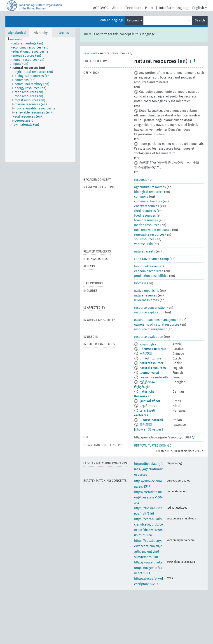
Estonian (133, 20)
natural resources (153, 368)
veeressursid (143, 244)
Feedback (133, 8)
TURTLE (153, 446)
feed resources (145, 211)
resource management (150, 329)
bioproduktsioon (146, 266)
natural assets (145, 251)
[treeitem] (19, 39)
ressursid (90, 53)
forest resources (146, 220)
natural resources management (157, 320)
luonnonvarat (149, 373)
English (198, 8)
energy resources (147, 206)
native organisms (147, 291)
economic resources (149, 271)
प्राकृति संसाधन (148, 406)
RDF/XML (140, 446)
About (117, 8)
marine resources (147, 225)
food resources (145, 216)
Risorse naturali (151, 420)
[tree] (40, 100)
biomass (140, 283)
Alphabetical (17, 33)
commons (141, 197)
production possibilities (151, 276)
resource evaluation (149, 337)
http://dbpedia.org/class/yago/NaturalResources (149, 469)
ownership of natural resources (157, 325)
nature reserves (146, 295)
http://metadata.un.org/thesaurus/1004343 (148, 497)
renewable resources (149, 235)
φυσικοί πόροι (150, 401)
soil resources (144, 239)
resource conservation (150, 308)
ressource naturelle (154, 377)
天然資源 (146, 425)
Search (200, 20)
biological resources (149, 192)
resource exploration (149, 312)
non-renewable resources (153, 230)
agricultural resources (150, 187)
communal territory (148, 201)
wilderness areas (146, 300)
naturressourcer (152, 363)
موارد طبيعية (148, 344)
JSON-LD (165, 446)
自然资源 (146, 354)
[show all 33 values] (149, 430)
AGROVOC (101, 8)
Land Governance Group (151, 259)
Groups (64, 33)
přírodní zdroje (150, 358)
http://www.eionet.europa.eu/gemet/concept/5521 (148, 568)
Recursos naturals (153, 349)
